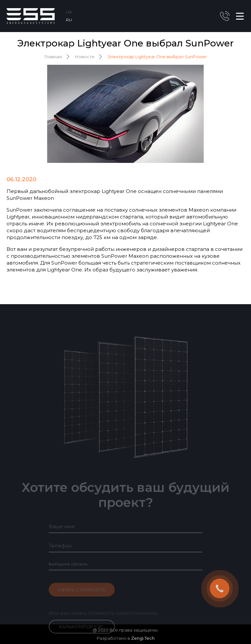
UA (69, 12)
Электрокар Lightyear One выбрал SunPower (157, 57)
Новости (85, 57)
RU (69, 20)
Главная (53, 57)
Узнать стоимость (82, 595)
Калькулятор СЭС (81, 632)
